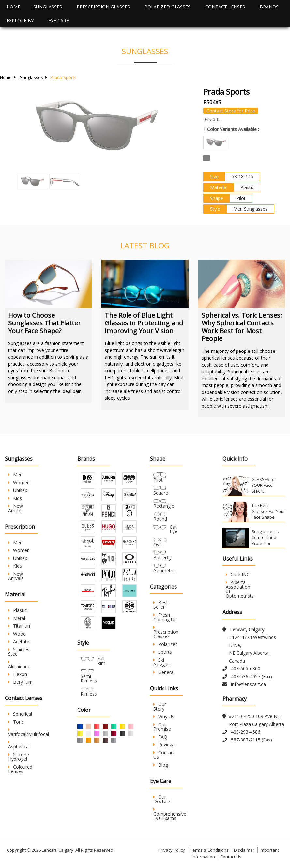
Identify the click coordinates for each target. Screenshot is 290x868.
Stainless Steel (20, 652)
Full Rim (101, 661)
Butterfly (162, 557)
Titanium (20, 626)
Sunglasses (48, 7)
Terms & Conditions (209, 850)
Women (19, 482)
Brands (269, 7)
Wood (17, 634)
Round (160, 519)
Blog (161, 765)
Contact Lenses (225, 7)
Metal (17, 618)
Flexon (18, 674)
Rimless (89, 694)
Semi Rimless (89, 678)
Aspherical (19, 745)
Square (161, 493)
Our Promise (162, 727)
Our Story (160, 706)
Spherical (20, 714)
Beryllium (20, 682)
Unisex (18, 490)
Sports (163, 652)
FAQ (160, 737)
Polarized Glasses (168, 7)
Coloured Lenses (20, 769)
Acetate (19, 642)
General (164, 672)
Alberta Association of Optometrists (240, 589)
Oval (158, 544)
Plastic (17, 610)
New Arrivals (16, 508)
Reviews (164, 745)
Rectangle (164, 506)
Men (15, 475)
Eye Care (59, 20)
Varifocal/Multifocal (29, 732)
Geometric (164, 570)
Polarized (166, 644)
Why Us (164, 717)
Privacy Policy (172, 850)
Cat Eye (173, 529)
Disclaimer (244, 850)
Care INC (238, 574)
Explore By (20, 20)
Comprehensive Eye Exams (170, 814)
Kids (15, 498)
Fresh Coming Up (165, 617)
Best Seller (161, 605)
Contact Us (164, 755)
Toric (16, 722)
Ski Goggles (162, 662)
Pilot (158, 480)
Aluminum (19, 665)
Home (13, 7)
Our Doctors (162, 799)
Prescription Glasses (103, 7)
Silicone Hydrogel (19, 757)
